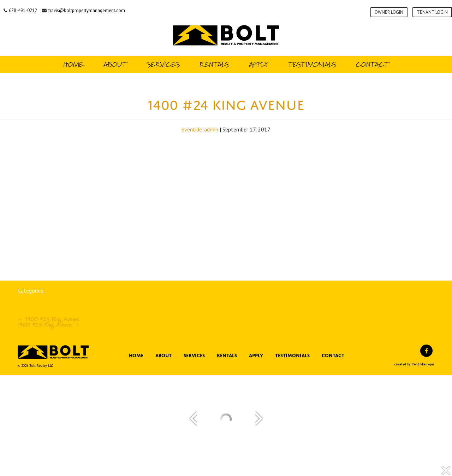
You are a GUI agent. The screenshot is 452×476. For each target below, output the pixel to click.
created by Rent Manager (414, 364)
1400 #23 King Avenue (49, 319)
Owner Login (389, 12)
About (115, 64)
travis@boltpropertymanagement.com (87, 10)
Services (163, 64)
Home (73, 64)
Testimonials (312, 64)
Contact (372, 64)
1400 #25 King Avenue (49, 325)
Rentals (214, 64)
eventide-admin (200, 129)
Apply (259, 64)
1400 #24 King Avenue (226, 103)
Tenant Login (432, 12)
